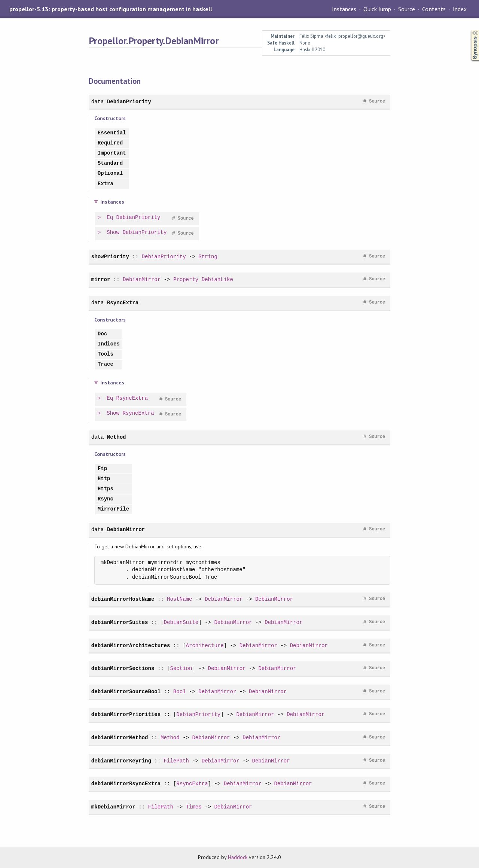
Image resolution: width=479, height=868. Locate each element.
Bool (180, 692)
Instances (344, 9)
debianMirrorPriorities (126, 714)
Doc (102, 334)
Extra (106, 184)
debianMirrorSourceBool (126, 692)
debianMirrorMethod (120, 738)
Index (460, 9)
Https (106, 489)
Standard (110, 163)
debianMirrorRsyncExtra (126, 784)
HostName (179, 599)
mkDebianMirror (113, 807)
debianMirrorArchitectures (131, 645)
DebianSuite (181, 622)
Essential (112, 133)
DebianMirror (142, 279)
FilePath (176, 761)
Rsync (106, 499)
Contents (434, 9)
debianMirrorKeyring (121, 761)
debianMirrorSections (123, 668)
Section (181, 668)
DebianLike (217, 279)
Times (194, 807)
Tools (106, 354)
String (208, 257)
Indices (109, 344)
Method (117, 437)
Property (186, 279)
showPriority (110, 257)
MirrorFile (113, 509)
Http (104, 479)
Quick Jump (377, 9)
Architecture (205, 645)
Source (407, 9)
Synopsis (469, 30)
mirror (101, 279)
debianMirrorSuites (120, 622)
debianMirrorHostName (123, 599)
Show (113, 233)
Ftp (102, 469)
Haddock (238, 857)
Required (110, 143)
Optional (110, 173)
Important (112, 153)
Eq (110, 218)
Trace (106, 364)
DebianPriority (129, 102)
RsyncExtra (123, 303)
